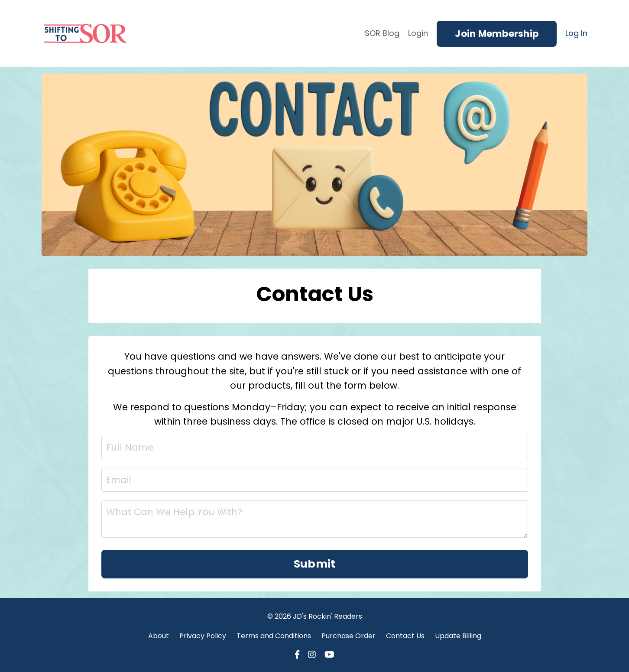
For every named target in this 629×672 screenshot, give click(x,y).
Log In (576, 33)
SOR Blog (382, 33)
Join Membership (497, 34)
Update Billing (458, 636)
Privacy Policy (203, 636)
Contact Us (405, 636)
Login (418, 33)
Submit (315, 564)
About (159, 636)
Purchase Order (349, 636)
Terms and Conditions (274, 636)
